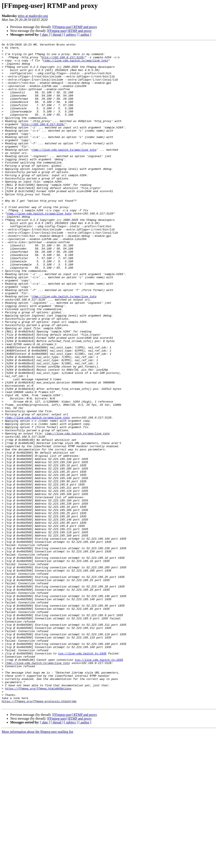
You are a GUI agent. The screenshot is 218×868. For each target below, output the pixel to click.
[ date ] (45, 35)
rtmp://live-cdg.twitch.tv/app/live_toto (76, 64)
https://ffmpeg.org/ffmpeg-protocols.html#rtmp (39, 833)
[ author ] (85, 35)
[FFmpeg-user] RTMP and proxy (75, 27)
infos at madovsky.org (33, 16)
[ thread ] (57, 35)
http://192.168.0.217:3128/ (63, 60)
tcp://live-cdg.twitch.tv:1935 (82, 776)
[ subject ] (71, 35)
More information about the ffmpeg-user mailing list (37, 864)
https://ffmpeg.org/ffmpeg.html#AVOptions (38, 818)
